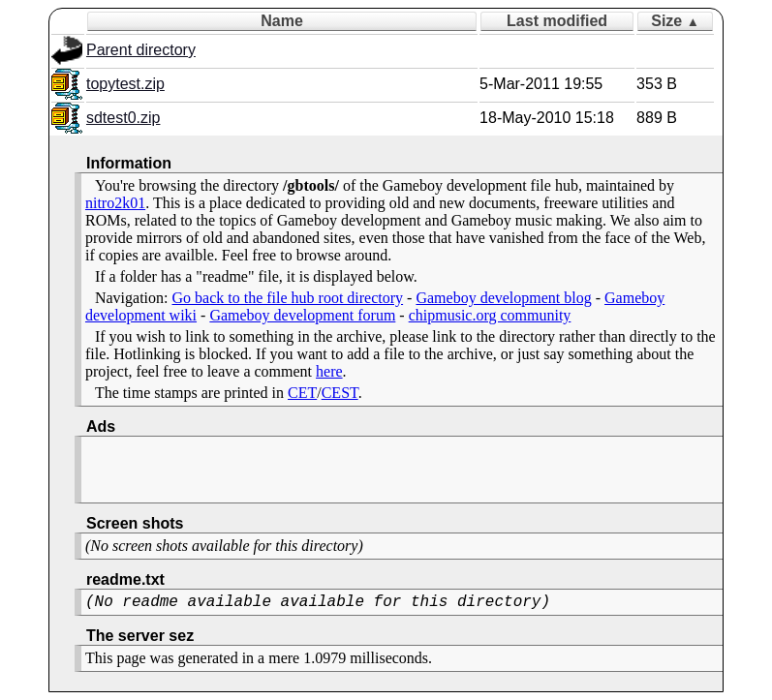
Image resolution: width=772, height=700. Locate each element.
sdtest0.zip (123, 118)
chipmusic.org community (490, 315)
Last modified (557, 21)
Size (675, 21)
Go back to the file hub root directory (288, 298)
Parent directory (141, 50)
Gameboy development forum (302, 315)
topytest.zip (125, 84)
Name (282, 21)
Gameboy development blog (503, 298)
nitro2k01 (115, 203)
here (329, 371)
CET (302, 393)
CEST (340, 393)
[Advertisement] (312, 470)
